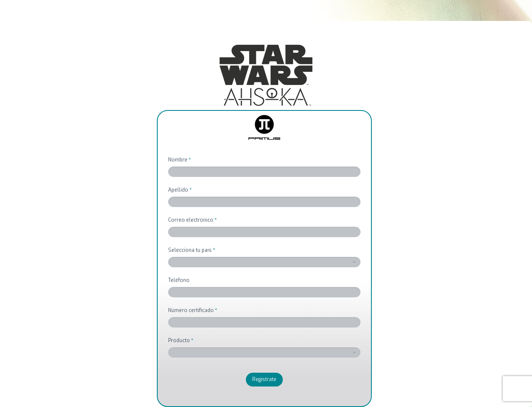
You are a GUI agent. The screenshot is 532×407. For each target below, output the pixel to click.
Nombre (179, 160)
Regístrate (264, 379)
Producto (181, 340)
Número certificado (193, 310)
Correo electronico (192, 220)
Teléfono (179, 280)
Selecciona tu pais (192, 250)
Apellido (180, 190)
